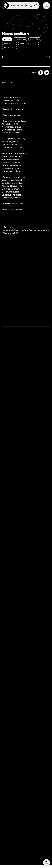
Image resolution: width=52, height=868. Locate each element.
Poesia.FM (17, 6)
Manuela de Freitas (29, 43)
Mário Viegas (10, 47)
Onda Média (35, 39)
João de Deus (10, 43)
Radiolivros (20, 39)
